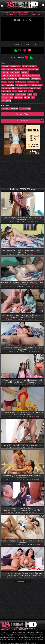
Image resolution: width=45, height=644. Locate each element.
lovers (4, 82)
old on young (35, 88)
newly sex (31, 82)
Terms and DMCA (19, 630)
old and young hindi (9, 88)
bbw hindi (6, 66)
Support (5, 630)
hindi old (5, 72)
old (37, 82)
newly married (20, 82)
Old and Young (37, 85)
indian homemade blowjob (11, 76)
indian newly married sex (31, 76)
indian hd (25, 72)
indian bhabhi (15, 72)
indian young (36, 79)
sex (25, 91)
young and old (21, 94)
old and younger (23, 88)
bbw (35, 94)
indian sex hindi (24, 79)
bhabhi (25, 66)
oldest (20, 91)
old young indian (8, 85)
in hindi (27, 97)
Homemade (18, 97)
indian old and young (9, 79)
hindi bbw (6, 69)
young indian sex (8, 94)
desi (11, 97)
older (14, 91)
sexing (30, 91)
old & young (6, 101)
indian (30, 94)
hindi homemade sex (18, 69)
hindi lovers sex (32, 69)
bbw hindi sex (16, 66)
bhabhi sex (33, 66)
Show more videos (22, 582)
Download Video (22, 114)
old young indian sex (23, 85)
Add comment (30, 120)
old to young (6, 91)
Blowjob (5, 97)
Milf (33, 97)
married (11, 82)
